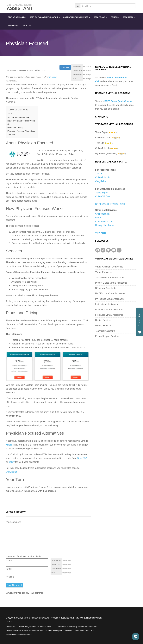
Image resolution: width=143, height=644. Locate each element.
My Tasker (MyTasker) (106, 154)
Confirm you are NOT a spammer (25, 593)
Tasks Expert (102, 132)
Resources (128, 17)
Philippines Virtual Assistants (109, 299)
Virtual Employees (104, 272)
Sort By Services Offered (76, 17)
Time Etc (100, 143)
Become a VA (99, 17)
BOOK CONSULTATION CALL (110, 204)
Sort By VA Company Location (44, 17)
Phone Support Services (107, 336)
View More (101, 233)
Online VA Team (103, 138)
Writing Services (103, 326)
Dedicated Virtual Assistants (109, 310)
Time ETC (82, 458)
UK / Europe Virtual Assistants (110, 293)
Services (11, 124)
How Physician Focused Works (21, 121)
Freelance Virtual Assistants (109, 315)
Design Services (103, 320)
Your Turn (12, 134)
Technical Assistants (105, 331)
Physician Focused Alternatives (21, 131)
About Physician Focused (19, 117)
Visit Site (65, 67)
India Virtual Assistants (106, 304)
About (25, 25)
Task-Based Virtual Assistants (110, 277)
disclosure (53, 77)
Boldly (12, 462)
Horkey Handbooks (105, 225)
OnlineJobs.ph (102, 148)
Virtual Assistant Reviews (36, 618)
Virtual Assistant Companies (109, 267)
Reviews (115, 17)
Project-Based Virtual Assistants (111, 283)
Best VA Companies (17, 17)
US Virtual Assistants (106, 288)
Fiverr (98, 218)
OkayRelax (11, 472)
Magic (9, 445)
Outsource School (104, 222)
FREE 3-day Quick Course (118, 101)
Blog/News (13, 25)
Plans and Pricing (15, 128)
